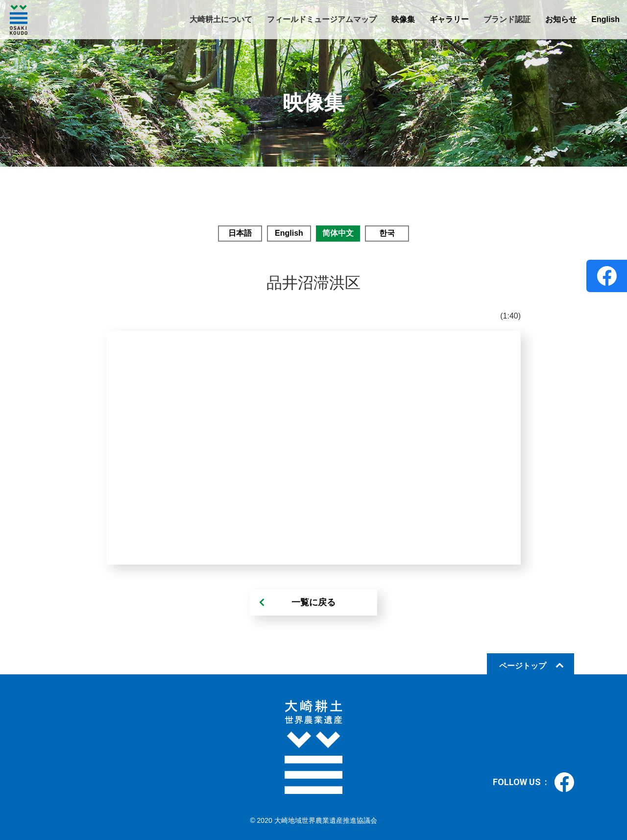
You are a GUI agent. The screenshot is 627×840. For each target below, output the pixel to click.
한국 (387, 233)
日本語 (240, 233)
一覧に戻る (313, 602)
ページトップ (523, 666)
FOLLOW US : (533, 782)
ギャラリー (449, 19)
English (605, 19)
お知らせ (561, 19)
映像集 (403, 19)
